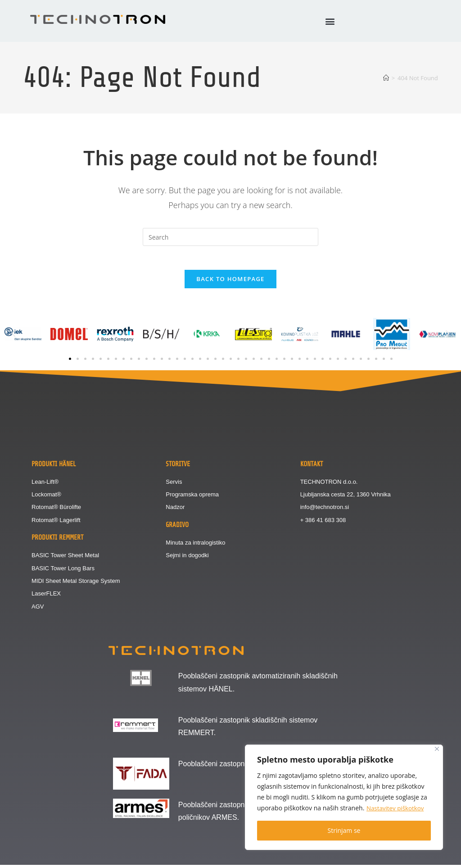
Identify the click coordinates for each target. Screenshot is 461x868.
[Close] (437, 749)
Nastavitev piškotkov (397, 808)
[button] (330, 21)
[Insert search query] (230, 237)
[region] (344, 797)
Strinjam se (344, 830)
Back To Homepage (230, 282)
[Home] (386, 78)
